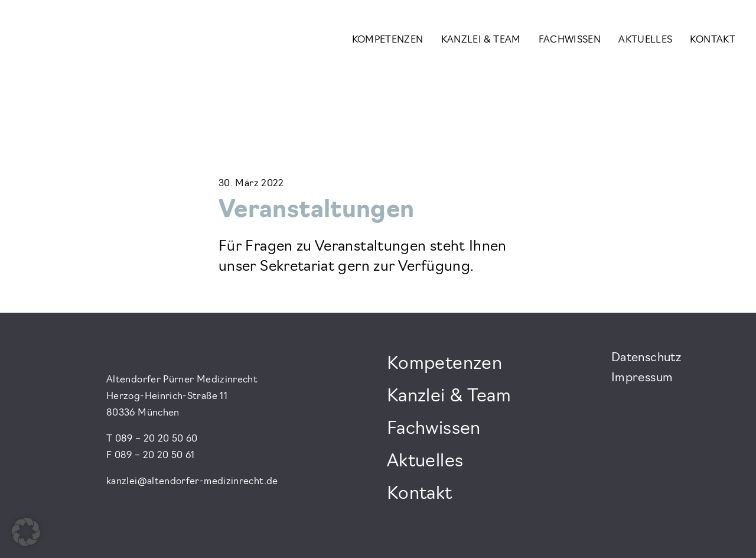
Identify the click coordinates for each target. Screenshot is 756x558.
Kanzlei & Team (481, 40)
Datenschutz (646, 358)
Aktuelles (645, 40)
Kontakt (713, 40)
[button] (26, 532)
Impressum (642, 378)
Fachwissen (570, 40)
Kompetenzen (388, 40)
